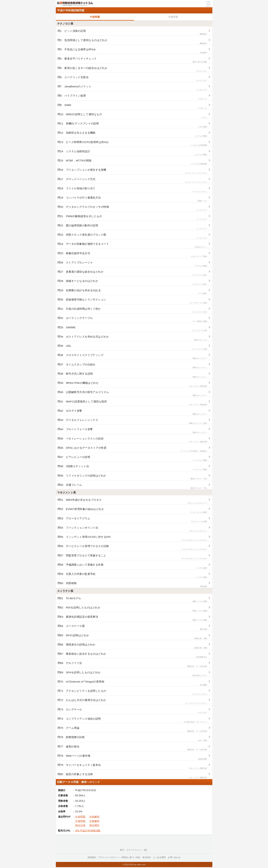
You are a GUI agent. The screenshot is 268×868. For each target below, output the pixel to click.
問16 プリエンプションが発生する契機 (132, 171)
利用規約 (92, 857)
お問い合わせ (174, 857)
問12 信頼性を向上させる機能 (132, 134)
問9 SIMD (132, 107)
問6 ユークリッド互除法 (132, 79)
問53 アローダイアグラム (132, 520)
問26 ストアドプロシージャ (132, 264)
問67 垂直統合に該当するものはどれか (132, 655)
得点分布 (80, 825)
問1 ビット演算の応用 (132, 32)
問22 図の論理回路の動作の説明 (132, 227)
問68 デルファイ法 (132, 665)
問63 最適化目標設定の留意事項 (132, 618)
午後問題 (173, 17)
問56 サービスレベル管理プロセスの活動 (132, 548)
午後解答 (94, 821)
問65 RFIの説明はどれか (132, 637)
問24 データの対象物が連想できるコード (132, 245)
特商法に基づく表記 (131, 857)
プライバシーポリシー (109, 857)
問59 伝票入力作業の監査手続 (132, 575)
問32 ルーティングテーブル (132, 320)
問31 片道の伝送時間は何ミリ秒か (132, 310)
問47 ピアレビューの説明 (132, 459)
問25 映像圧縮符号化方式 (132, 255)
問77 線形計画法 (132, 748)
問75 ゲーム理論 (132, 729)
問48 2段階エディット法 (132, 468)
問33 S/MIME (132, 329)
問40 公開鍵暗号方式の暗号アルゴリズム (132, 394)
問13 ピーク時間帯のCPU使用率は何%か (132, 144)
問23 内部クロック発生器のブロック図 (132, 236)
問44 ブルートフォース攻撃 (132, 431)
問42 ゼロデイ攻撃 (132, 412)
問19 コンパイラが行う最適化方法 (132, 199)
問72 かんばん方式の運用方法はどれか (132, 702)
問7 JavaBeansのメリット (132, 88)
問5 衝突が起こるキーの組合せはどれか (132, 70)
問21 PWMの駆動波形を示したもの (132, 218)
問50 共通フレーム (132, 486)
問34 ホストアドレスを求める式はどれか (132, 338)
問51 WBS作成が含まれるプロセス (132, 501)
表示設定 (147, 857)
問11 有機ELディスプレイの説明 (132, 125)
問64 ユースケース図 (132, 627)
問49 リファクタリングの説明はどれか (132, 477)
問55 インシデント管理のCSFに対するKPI (132, 538)
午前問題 (95, 17)
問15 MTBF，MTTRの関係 (132, 162)
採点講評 (94, 825)
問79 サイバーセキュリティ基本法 (132, 766)
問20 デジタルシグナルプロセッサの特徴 (132, 208)
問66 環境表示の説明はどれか (132, 646)
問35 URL (132, 347)
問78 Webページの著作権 (132, 757)
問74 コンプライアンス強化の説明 (132, 720)
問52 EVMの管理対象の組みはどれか (132, 511)
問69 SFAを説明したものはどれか (132, 674)
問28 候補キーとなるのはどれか (132, 282)
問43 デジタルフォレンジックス (132, 421)
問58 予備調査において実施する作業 (132, 566)
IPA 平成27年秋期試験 (88, 831)
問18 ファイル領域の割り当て (132, 190)
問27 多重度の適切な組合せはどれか (132, 273)
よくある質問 (159, 857)
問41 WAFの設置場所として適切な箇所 (132, 403)
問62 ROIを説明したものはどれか (132, 609)
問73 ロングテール (132, 711)
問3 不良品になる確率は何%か (132, 51)
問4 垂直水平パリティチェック (132, 60)
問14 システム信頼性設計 (132, 153)
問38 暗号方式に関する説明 (132, 375)
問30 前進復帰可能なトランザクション (132, 301)
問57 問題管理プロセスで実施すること (132, 557)
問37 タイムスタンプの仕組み (132, 366)
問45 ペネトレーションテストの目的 (132, 440)
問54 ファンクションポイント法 (132, 529)
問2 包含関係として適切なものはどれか (132, 42)
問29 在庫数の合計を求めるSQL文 (132, 292)
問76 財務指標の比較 (132, 739)
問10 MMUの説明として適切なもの (132, 116)
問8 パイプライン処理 (132, 97)
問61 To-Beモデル (132, 600)
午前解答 (94, 817)
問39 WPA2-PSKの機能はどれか (132, 384)
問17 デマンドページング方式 (132, 181)
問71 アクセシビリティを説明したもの (132, 692)
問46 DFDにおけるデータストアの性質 (132, 449)
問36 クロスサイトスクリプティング (132, 357)
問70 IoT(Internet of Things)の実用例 (132, 683)
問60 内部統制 (132, 585)
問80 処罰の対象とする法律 (132, 776)
